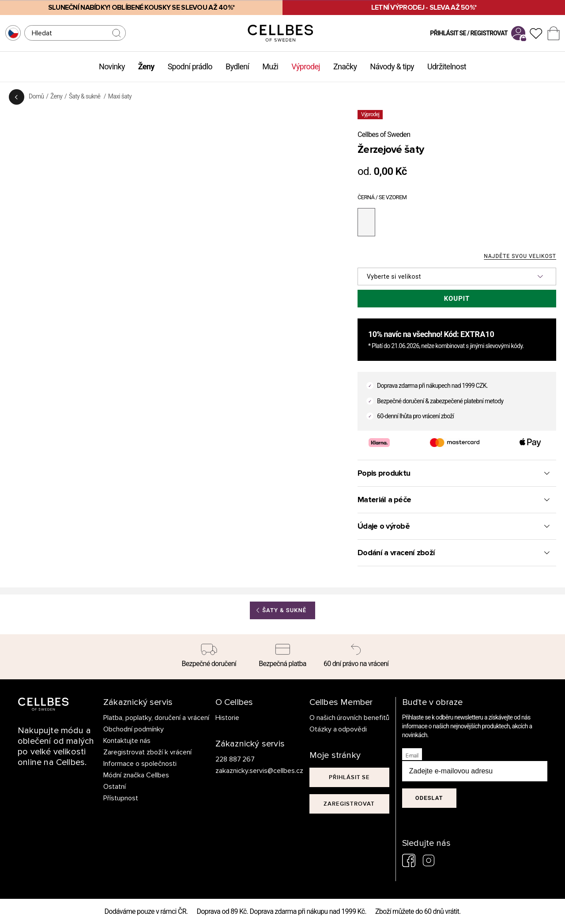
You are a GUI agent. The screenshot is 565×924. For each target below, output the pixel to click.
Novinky (112, 66)
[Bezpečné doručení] (209, 657)
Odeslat (429, 798)
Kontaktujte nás (127, 741)
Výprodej (306, 66)
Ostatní (115, 787)
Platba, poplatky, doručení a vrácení (156, 718)
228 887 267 (235, 759)
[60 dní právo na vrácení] (356, 657)
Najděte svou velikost (520, 256)
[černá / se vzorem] (366, 222)
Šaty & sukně (85, 96)
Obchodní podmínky (134, 729)
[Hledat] (75, 33)
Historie (227, 718)
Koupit (457, 299)
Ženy (146, 66)
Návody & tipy (392, 66)
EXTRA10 (477, 334)
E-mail (412, 756)
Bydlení (237, 66)
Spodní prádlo (190, 66)
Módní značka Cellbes (136, 775)
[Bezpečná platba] (283, 657)
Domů (36, 96)
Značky (345, 66)
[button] (457, 276)
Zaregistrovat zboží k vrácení (147, 752)
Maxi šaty (120, 96)
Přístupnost (121, 798)
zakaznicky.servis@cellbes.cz (250, 771)
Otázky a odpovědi (338, 729)
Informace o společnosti (140, 764)
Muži (270, 66)
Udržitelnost (447, 66)
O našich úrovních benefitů (350, 718)
